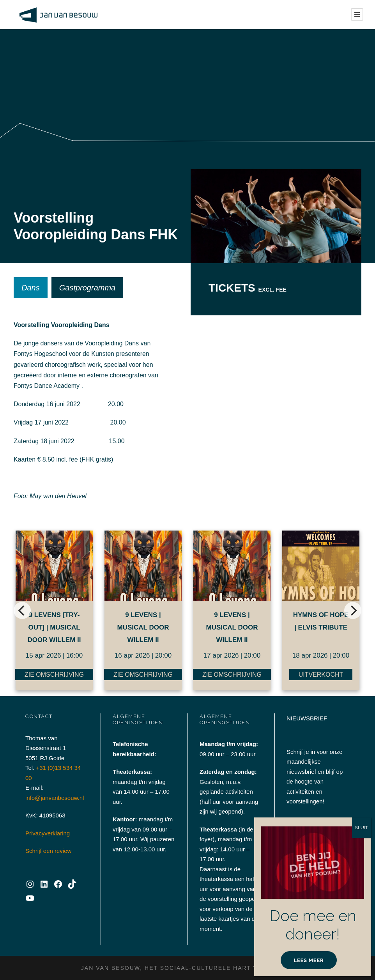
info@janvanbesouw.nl (55, 798)
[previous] (22, 610)
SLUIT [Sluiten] (362, 828)
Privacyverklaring (48, 833)
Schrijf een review (48, 851)
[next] (353, 610)
